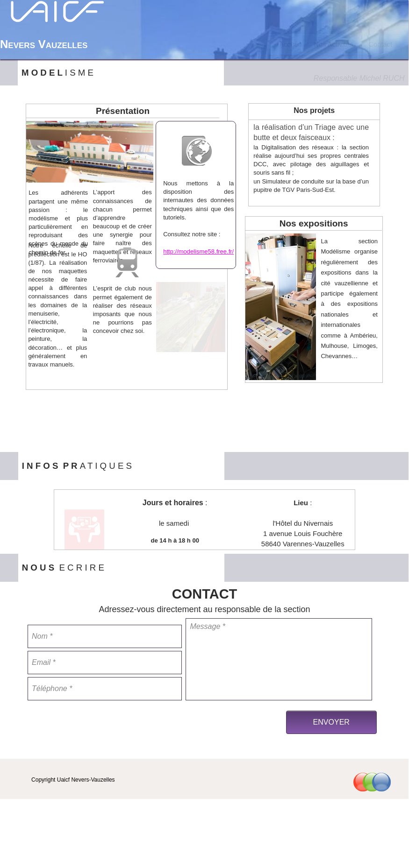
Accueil (290, 44)
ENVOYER (331, 722)
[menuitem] (291, 44)
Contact (380, 44)
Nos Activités (333, 44)
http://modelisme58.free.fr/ (198, 251)
